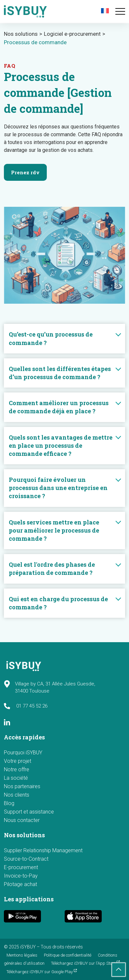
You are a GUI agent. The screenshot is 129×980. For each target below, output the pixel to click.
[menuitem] (106, 11)
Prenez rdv (25, 172)
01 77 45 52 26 (26, 706)
